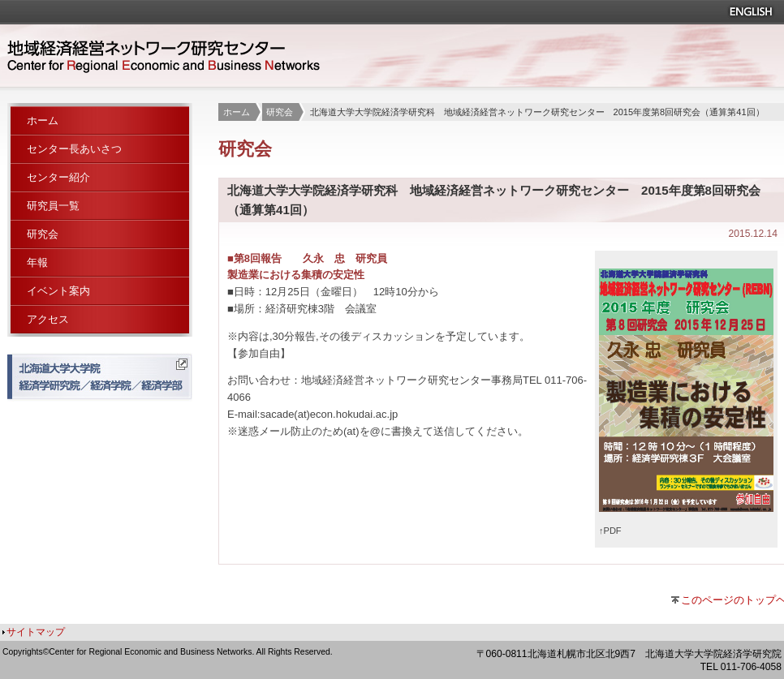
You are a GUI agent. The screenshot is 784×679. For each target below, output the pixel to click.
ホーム (237, 112)
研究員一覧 (53, 206)
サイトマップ (36, 632)
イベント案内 (58, 291)
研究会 (280, 112)
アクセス (48, 319)
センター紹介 (58, 177)
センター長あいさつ (74, 149)
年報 (37, 262)
